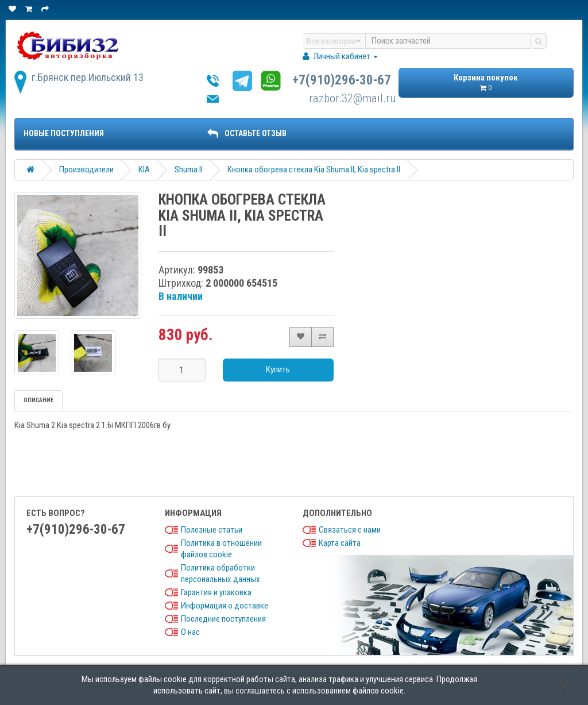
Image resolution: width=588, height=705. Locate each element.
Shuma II (189, 169)
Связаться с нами (350, 530)
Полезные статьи (212, 530)
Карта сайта (340, 543)
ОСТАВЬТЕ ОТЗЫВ (247, 133)
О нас (190, 632)
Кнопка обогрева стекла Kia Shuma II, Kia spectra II (314, 169)
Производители (86, 169)
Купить (278, 369)
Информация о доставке (225, 606)
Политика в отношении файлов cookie (221, 549)
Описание (38, 400)
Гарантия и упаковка (216, 592)
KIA (144, 169)
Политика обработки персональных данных (220, 573)
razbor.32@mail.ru (353, 98)
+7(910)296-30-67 (342, 80)
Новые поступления (64, 133)
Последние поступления (223, 619)
